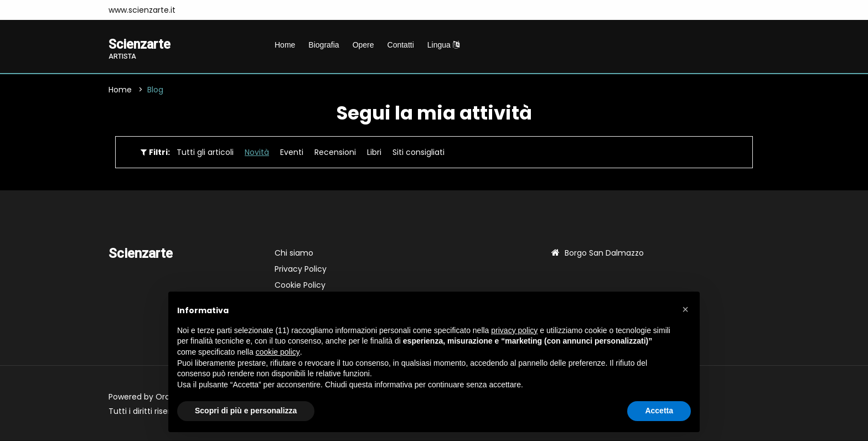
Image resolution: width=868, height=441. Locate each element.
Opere (363, 45)
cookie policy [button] (278, 352)
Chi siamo (294, 253)
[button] (685, 309)
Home (285, 45)
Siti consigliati (418, 153)
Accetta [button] (659, 411)
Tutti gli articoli (205, 153)
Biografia (324, 45)
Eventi (292, 153)
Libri (374, 153)
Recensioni (335, 153)
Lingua (443, 45)
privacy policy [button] (514, 330)
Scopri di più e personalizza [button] (246, 411)
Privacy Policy (301, 269)
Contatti (401, 45)
